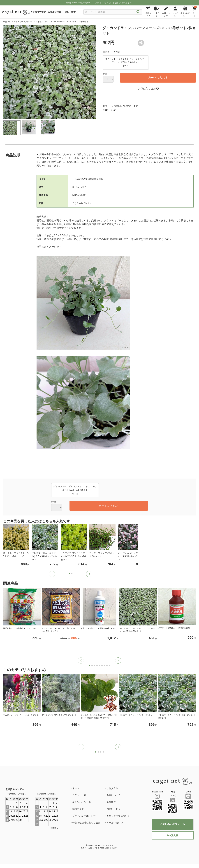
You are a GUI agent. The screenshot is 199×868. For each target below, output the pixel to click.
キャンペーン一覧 (82, 802)
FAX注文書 (172, 835)
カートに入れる (158, 77)
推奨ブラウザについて (118, 816)
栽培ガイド (78, 809)
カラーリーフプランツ (23, 22)
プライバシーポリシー (84, 816)
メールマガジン (115, 823)
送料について (109, 110)
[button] (89, 574)
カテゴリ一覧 (79, 795)
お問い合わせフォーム (173, 824)
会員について (113, 795)
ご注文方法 (112, 788)
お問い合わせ (113, 809)
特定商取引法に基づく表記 (86, 823)
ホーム (76, 788)
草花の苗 (7, 22)
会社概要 (111, 802)
